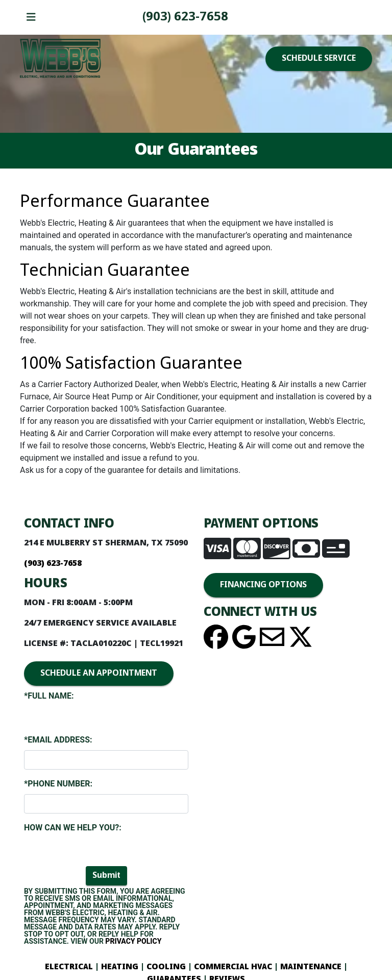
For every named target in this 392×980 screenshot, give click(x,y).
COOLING (166, 967)
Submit (106, 876)
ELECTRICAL (69, 967)
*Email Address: (58, 740)
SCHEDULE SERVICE (319, 58)
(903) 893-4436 (185, 17)
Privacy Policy (133, 941)
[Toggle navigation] (31, 18)
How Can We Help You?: (73, 828)
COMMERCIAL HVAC (233, 967)
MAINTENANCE (310, 967)
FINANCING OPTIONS (263, 585)
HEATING (120, 967)
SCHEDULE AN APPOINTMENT (99, 673)
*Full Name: (49, 696)
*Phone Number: (58, 784)
